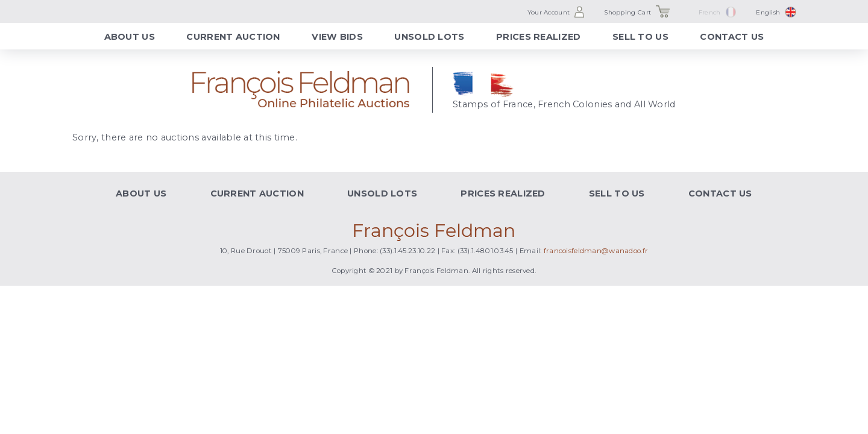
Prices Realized (538, 37)
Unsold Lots (429, 37)
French (710, 12)
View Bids (337, 37)
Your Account (549, 12)
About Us (130, 37)
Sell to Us (640, 37)
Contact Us (732, 37)
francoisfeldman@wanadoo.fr (596, 251)
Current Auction (233, 37)
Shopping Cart (627, 12)
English (768, 12)
